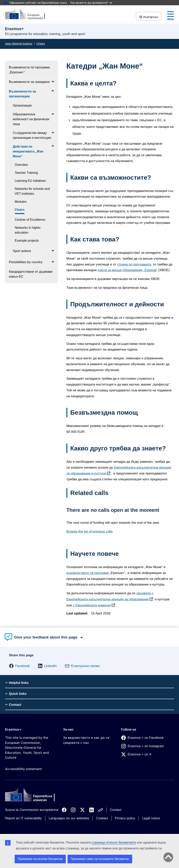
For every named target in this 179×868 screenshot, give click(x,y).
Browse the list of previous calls (89, 531)
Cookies (102, 818)
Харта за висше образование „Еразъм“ (127, 270)
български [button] (149, 17)
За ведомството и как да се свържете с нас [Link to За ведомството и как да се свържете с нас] (86, 740)
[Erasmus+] (28, 14)
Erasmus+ (13, 729)
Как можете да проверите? (91, 3)
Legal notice (151, 818)
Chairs (41, 43)
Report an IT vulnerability (24, 818)
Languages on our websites (69, 818)
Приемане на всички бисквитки (40, 859)
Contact (116, 810)
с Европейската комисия (92, 605)
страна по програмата (134, 264)
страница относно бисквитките (114, 842)
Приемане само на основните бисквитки (100, 859)
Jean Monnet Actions (19, 43)
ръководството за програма (88, 573)
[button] (19, 666)
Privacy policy (125, 818)
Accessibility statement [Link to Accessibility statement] (23, 769)
